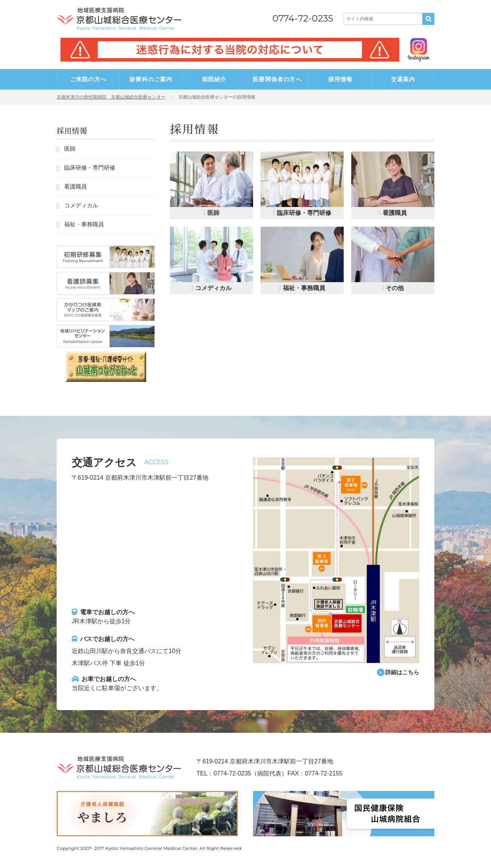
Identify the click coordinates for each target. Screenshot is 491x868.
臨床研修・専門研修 (90, 168)
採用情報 (340, 79)
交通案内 (403, 79)
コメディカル (81, 205)
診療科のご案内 (151, 79)
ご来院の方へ (88, 79)
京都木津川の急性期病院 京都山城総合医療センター (111, 97)
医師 (70, 149)
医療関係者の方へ (277, 79)
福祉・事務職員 (84, 224)
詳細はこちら (401, 673)
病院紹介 (214, 79)
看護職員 (76, 186)
